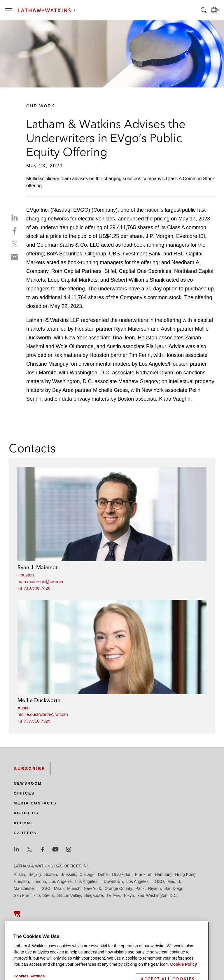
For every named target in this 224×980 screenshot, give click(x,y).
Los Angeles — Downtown (99, 881)
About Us (26, 813)
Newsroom (28, 783)
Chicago (87, 874)
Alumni (23, 823)
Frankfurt (143, 874)
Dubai (103, 874)
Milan (59, 888)
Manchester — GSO (32, 888)
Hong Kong (185, 874)
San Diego (174, 888)
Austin (24, 708)
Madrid (174, 881)
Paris (140, 888)
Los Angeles (61, 881)
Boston (51, 874)
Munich (74, 888)
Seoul (48, 895)
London (39, 881)
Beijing (35, 874)
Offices (24, 793)
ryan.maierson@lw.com (40, 582)
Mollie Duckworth (39, 700)
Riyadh (155, 888)
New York (92, 888)
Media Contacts (35, 803)
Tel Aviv (113, 895)
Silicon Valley (69, 895)
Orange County (118, 888)
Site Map (22, 932)
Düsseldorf (122, 874)
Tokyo (129, 895)
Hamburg (163, 874)
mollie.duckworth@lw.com (43, 714)
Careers (25, 833)
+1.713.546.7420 (34, 588)
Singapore (94, 895)
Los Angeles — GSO (145, 881)
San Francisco (27, 895)
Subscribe (30, 769)
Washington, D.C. (162, 895)
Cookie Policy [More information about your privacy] (184, 977)
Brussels (68, 874)
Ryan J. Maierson (38, 567)
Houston (26, 575)
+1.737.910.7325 (34, 721)
